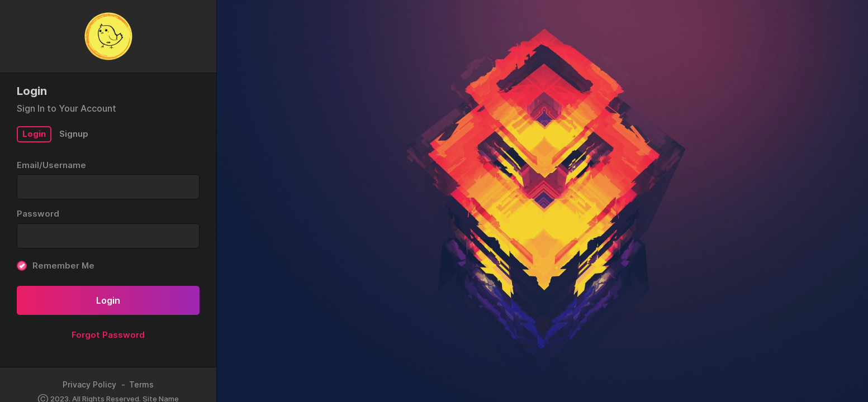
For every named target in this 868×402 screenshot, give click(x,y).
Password (38, 214)
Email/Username (51, 165)
